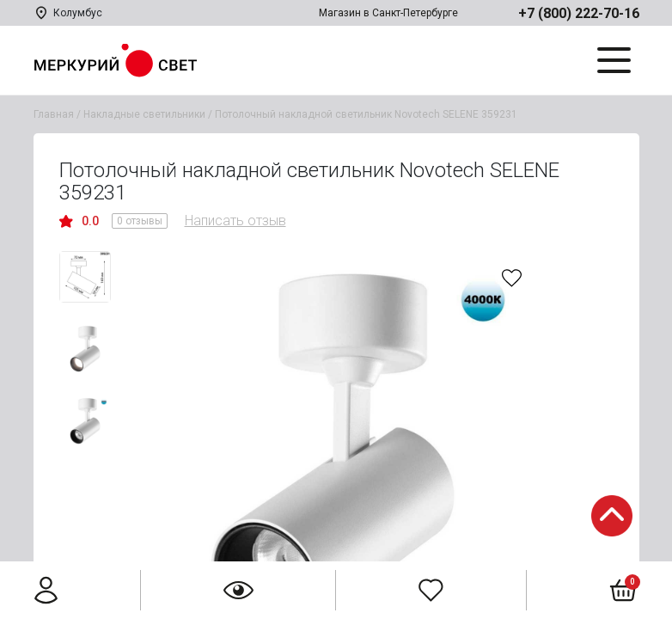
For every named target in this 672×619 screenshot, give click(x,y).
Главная (54, 114)
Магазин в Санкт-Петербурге (388, 13)
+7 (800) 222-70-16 (579, 13)
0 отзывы (140, 221)
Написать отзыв (235, 221)
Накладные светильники (144, 114)
